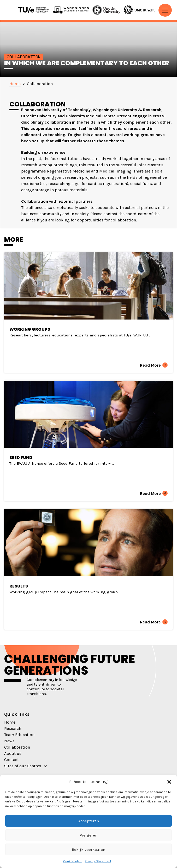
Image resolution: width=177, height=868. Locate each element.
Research (13, 728)
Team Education (19, 735)
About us (13, 753)
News (9, 741)
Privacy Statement (98, 861)
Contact (11, 760)
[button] (169, 782)
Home (10, 722)
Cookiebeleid (73, 861)
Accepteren (89, 821)
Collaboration (17, 747)
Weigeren (89, 835)
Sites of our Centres (23, 766)
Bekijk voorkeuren (88, 850)
